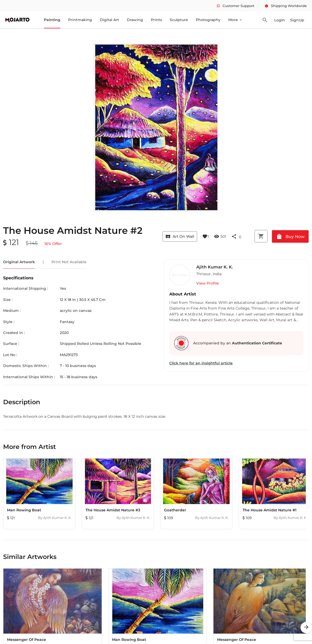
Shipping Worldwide (286, 6)
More (235, 20)
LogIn (280, 20)
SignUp (297, 20)
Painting (52, 20)
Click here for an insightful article (201, 363)
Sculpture (179, 20)
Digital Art (109, 20)
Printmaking (80, 20)
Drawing (135, 20)
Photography (208, 20)
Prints (156, 20)
